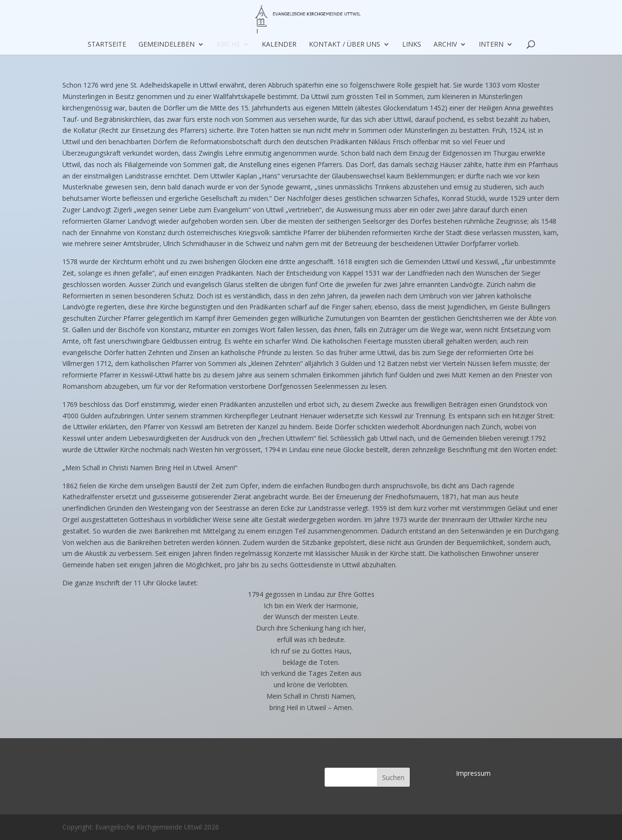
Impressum (473, 773)
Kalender (279, 45)
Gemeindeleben (167, 45)
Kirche (228, 45)
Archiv (445, 45)
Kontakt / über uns (345, 45)
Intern (491, 45)
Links (412, 45)
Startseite (107, 45)
